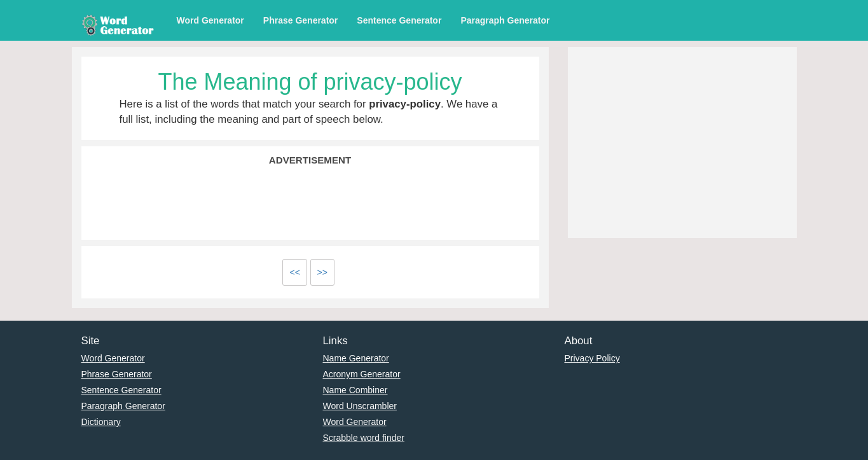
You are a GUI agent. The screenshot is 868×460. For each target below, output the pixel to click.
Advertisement (310, 160)
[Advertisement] (310, 202)
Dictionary (101, 422)
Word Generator (210, 20)
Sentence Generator (399, 20)
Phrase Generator (301, 20)
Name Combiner (355, 390)
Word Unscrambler (360, 406)
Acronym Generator (362, 374)
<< (294, 272)
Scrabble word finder (364, 438)
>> (322, 272)
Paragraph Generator (505, 20)
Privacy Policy (592, 358)
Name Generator (356, 358)
